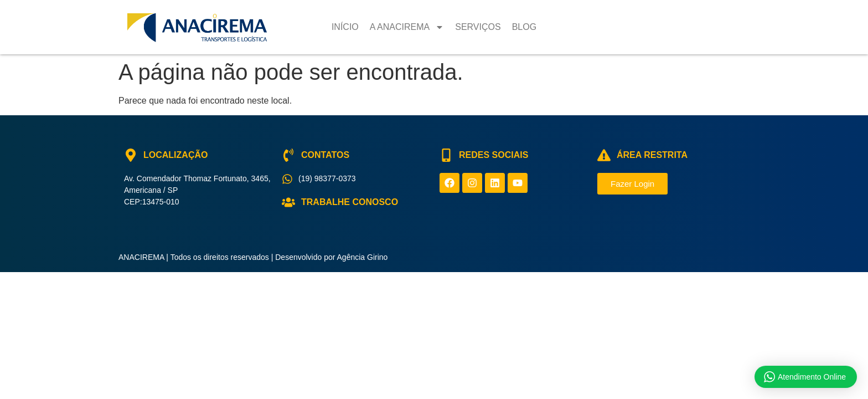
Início (345, 27)
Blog (524, 27)
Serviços (478, 27)
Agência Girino (363, 257)
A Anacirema (407, 27)
